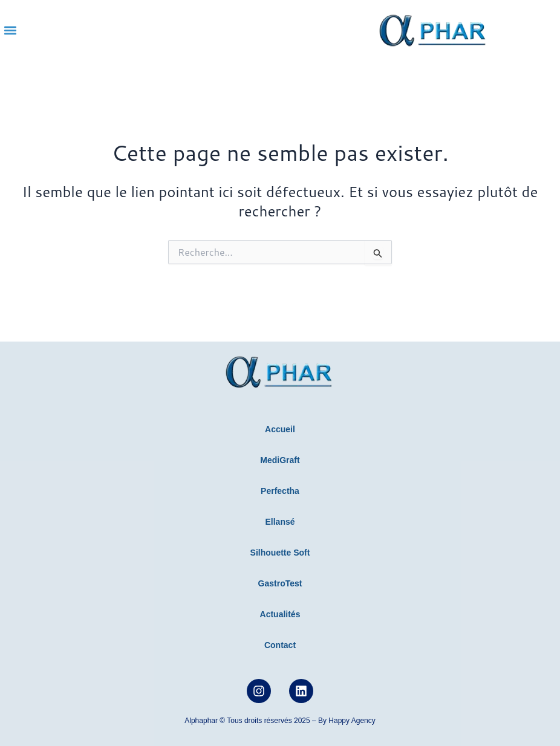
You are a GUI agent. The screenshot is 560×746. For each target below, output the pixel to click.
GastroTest (280, 583)
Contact (280, 645)
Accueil (280, 429)
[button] (10, 31)
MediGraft (280, 460)
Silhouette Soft (280, 553)
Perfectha (280, 491)
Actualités (280, 614)
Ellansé (280, 522)
